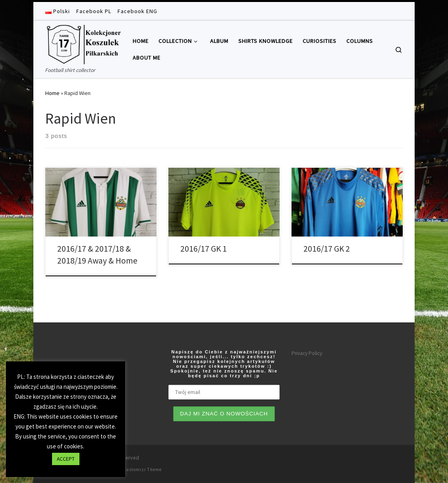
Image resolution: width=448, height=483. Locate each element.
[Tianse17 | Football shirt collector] (83, 43)
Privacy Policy (307, 353)
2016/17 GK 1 (204, 249)
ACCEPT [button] (66, 459)
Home (52, 93)
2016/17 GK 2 (327, 249)
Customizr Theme (142, 469)
